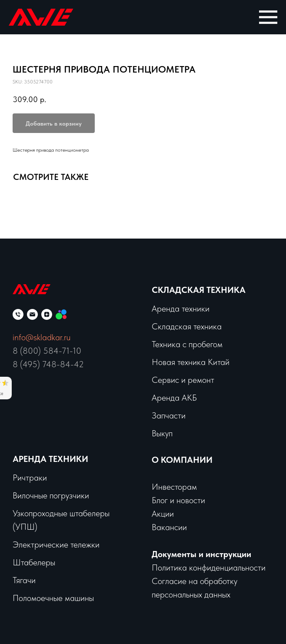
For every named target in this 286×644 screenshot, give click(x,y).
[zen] (47, 314)
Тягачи (24, 580)
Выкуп (162, 433)
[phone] (18, 314)
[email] (32, 314)
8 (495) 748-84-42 (48, 364)
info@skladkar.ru (42, 337)
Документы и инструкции (201, 554)
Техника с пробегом (187, 344)
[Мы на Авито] (61, 314)
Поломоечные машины (53, 598)
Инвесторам (174, 487)
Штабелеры (34, 562)
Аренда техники (181, 309)
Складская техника (199, 290)
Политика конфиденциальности (209, 568)
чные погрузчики (60, 495)
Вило (21, 495)
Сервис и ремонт (183, 380)
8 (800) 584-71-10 (47, 351)
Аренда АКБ (174, 398)
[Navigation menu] (268, 17)
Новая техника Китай (191, 362)
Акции (163, 514)
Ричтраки (30, 478)
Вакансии (169, 527)
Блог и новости (178, 500)
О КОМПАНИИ (182, 460)
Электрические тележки (56, 544)
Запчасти (169, 415)
